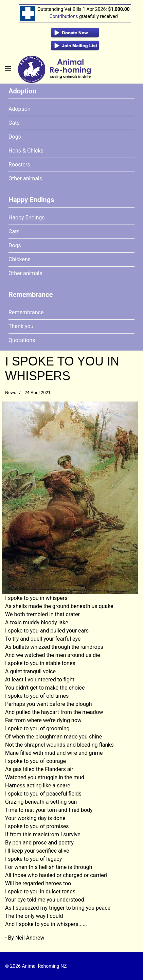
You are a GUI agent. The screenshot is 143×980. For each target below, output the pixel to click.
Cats (14, 123)
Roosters (19, 165)
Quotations (22, 340)
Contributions (64, 16)
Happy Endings (26, 218)
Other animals (25, 179)
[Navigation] (8, 69)
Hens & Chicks (26, 151)
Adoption (20, 109)
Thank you (21, 326)
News (11, 393)
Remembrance (26, 312)
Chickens (20, 259)
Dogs (15, 137)
